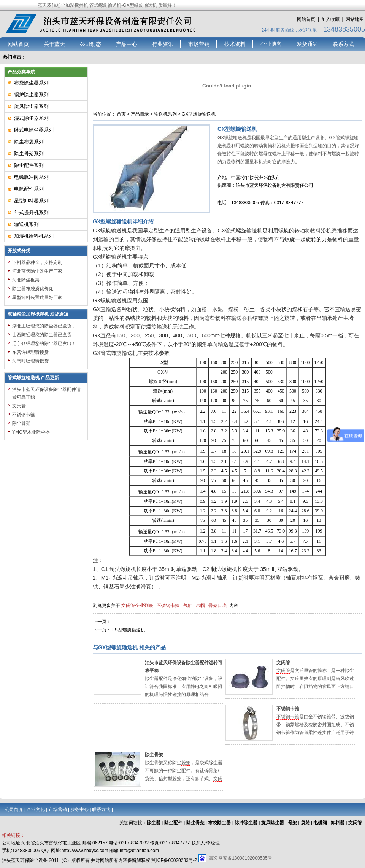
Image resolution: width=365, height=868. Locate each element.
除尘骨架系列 (29, 153)
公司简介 (14, 809)
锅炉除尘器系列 (31, 95)
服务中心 (79, 809)
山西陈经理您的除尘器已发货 (42, 335)
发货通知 (307, 44)
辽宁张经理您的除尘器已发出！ (44, 343)
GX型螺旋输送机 (199, 114)
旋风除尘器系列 (31, 106)
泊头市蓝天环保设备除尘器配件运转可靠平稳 (46, 393)
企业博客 (271, 44)
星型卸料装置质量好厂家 (37, 297)
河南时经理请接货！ (33, 361)
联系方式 (343, 44)
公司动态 (90, 44)
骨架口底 (217, 606)
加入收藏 (330, 19)
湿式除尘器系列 (31, 118)
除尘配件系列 (29, 165)
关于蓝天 (54, 44)
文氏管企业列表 (137, 606)
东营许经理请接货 (30, 352)
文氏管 (283, 663)
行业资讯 (163, 44)
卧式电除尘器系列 (34, 130)
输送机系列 (165, 114)
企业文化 (36, 809)
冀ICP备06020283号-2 (174, 860)
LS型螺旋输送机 (129, 630)
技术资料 (235, 44)
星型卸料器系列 (31, 201)
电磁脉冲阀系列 (31, 177)
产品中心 (127, 44)
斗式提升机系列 (31, 212)
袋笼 (186, 763)
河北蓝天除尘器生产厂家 (37, 271)
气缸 (188, 606)
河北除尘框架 (26, 280)
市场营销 (199, 44)
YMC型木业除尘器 (31, 432)
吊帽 (200, 606)
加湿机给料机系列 (34, 236)
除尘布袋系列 (29, 142)
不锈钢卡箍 (168, 606)
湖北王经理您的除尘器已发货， (44, 326)
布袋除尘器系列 (31, 83)
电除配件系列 (29, 189)
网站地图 (355, 19)
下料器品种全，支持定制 (37, 262)
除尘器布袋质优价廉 (33, 289)
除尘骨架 (154, 755)
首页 (121, 114)
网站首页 (306, 19)
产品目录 (140, 114)
